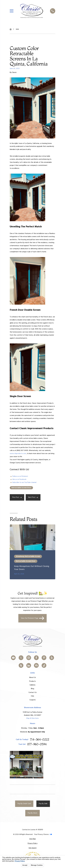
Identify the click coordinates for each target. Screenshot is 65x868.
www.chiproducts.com (18, 454)
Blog (32, 689)
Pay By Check (32, 813)
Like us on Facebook (19, 479)
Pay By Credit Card (24, 804)
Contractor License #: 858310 (33, 830)
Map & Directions (32, 718)
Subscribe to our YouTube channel (24, 482)
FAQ (32, 696)
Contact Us (33, 692)
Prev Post (17, 497)
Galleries (32, 685)
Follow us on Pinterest (20, 476)
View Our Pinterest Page (32, 618)
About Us (32, 678)
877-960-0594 (37, 744)
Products (32, 681)
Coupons (33, 700)
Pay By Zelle (43, 804)
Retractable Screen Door (21, 488)
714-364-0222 (40, 740)
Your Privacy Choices (43, 834)
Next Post (33, 497)
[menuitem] (32, 839)
